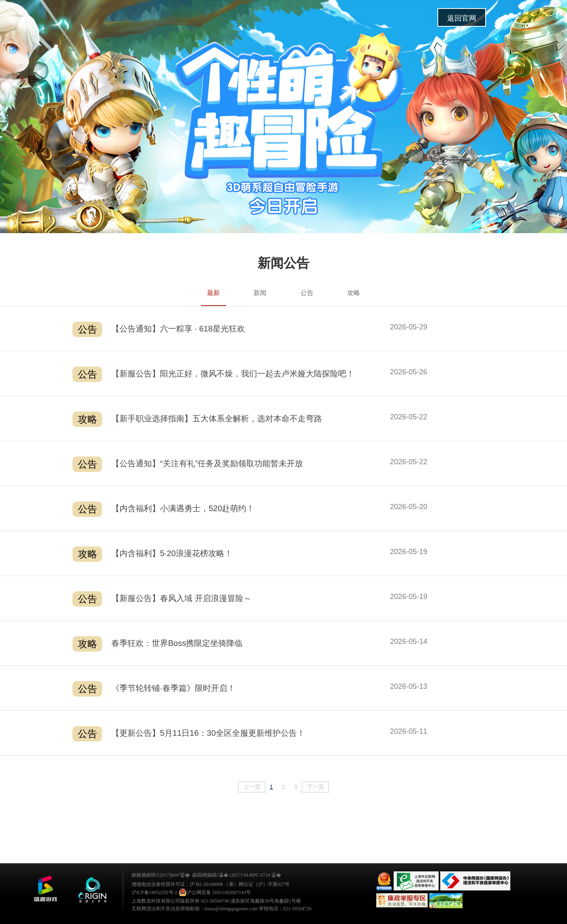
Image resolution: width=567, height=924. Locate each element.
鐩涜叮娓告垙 (45, 889)
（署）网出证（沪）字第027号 (257, 884)
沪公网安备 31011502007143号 (215, 892)
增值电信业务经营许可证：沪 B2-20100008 (177, 884)
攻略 (354, 293)
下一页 (315, 787)
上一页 (252, 787)
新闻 (260, 293)
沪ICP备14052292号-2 (155, 892)
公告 (307, 293)
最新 (213, 293)
